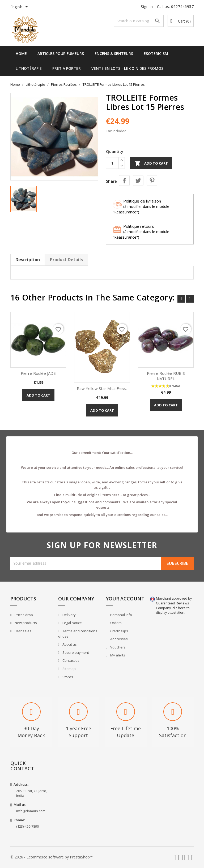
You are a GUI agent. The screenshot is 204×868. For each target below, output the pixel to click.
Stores (67, 677)
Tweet (138, 181)
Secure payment (75, 652)
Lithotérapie (29, 68)
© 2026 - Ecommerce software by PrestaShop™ (52, 857)
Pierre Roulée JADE (38, 373)
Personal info (121, 615)
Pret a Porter (67, 68)
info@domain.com (31, 811)
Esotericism (156, 53)
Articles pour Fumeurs (61, 53)
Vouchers (118, 647)
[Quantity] (112, 163)
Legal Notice (72, 623)
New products (25, 623)
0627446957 (182, 7)
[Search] (139, 21)
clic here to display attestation (173, 610)
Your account (125, 599)
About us (69, 644)
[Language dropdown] (20, 7)
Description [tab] (28, 260)
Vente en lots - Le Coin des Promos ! (128, 68)
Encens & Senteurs (114, 53)
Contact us (71, 660)
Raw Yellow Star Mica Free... (102, 388)
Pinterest (152, 181)
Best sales (23, 631)
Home (21, 53)
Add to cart (151, 164)
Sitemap (69, 669)
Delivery (69, 615)
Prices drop (23, 615)
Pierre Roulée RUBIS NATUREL (166, 376)
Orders (116, 623)
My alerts (117, 655)
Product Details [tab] (66, 260)
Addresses (119, 639)
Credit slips (119, 631)
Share (124, 181)
